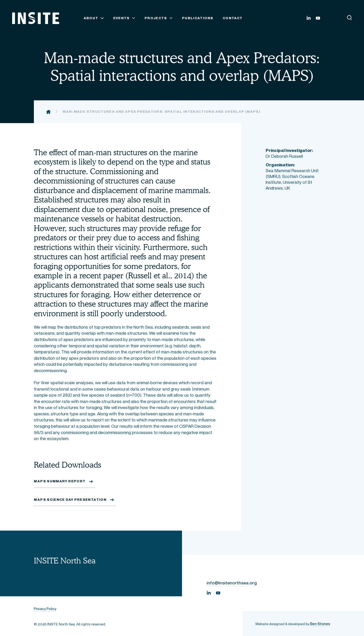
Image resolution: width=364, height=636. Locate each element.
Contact (233, 18)
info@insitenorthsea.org (232, 583)
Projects (156, 18)
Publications (198, 18)
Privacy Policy (45, 609)
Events (121, 18)
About (91, 18)
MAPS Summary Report (60, 481)
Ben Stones (320, 624)
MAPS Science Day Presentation (70, 500)
